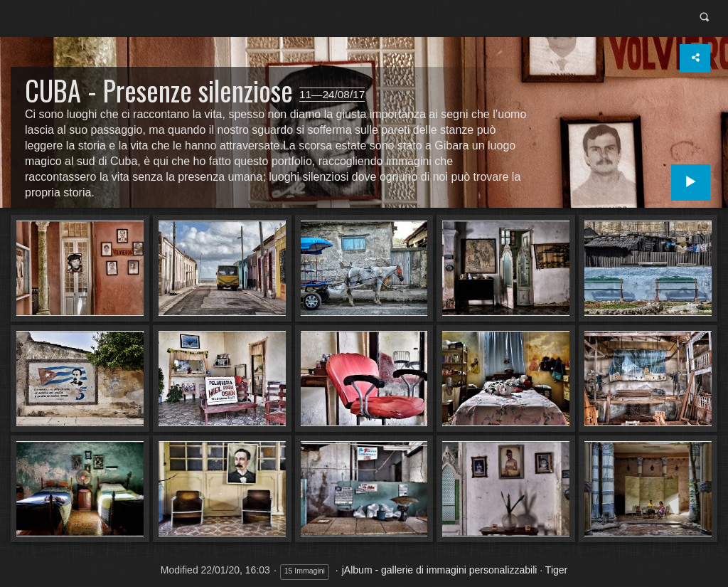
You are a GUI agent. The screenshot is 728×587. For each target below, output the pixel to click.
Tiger (556, 570)
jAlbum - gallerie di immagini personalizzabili (440, 570)
